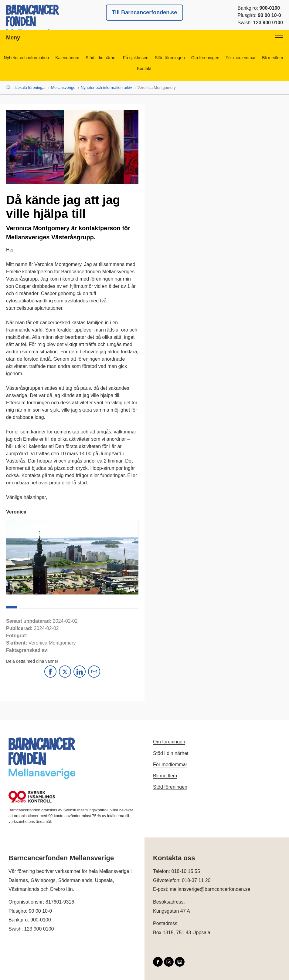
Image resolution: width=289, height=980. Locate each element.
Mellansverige (63, 88)
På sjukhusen (136, 58)
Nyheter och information (27, 58)
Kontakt (144, 69)
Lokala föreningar (30, 88)
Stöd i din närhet (101, 58)
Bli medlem (272, 58)
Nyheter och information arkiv (106, 88)
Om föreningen (205, 58)
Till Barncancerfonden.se (145, 12)
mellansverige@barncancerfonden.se (210, 889)
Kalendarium (67, 58)
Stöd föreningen (170, 58)
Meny (144, 38)
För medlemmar (241, 58)
